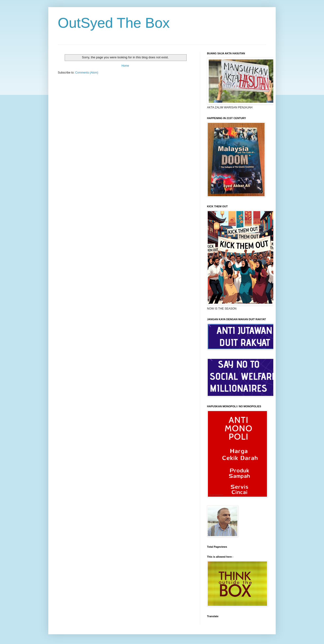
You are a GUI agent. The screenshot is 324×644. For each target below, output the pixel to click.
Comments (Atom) (87, 73)
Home (125, 66)
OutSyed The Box (114, 23)
